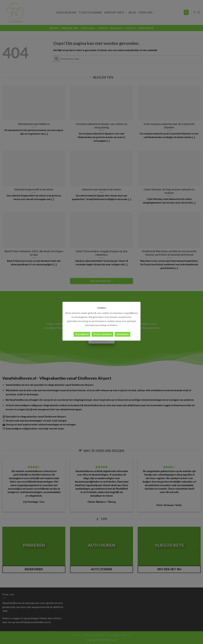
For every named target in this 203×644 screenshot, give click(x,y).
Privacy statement (102, 334)
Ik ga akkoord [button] (82, 334)
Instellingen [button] (122, 334)
